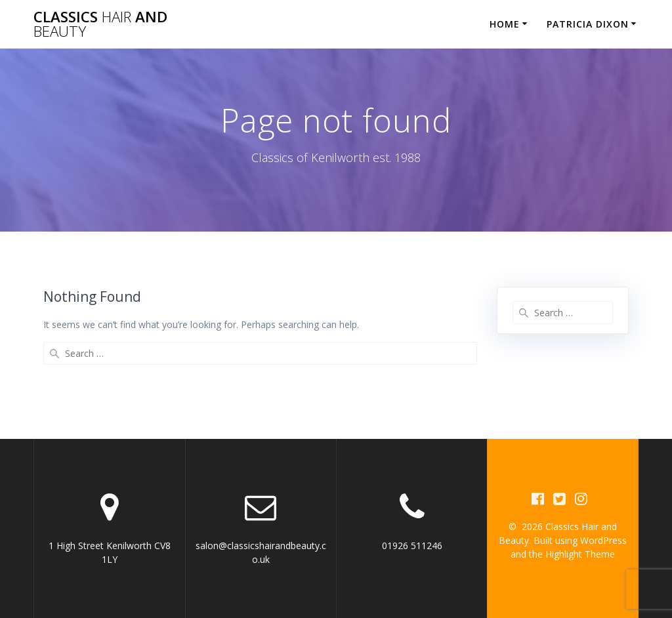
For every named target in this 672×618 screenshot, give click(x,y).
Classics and (100, 25)
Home (505, 24)
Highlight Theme (580, 554)
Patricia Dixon (588, 24)
